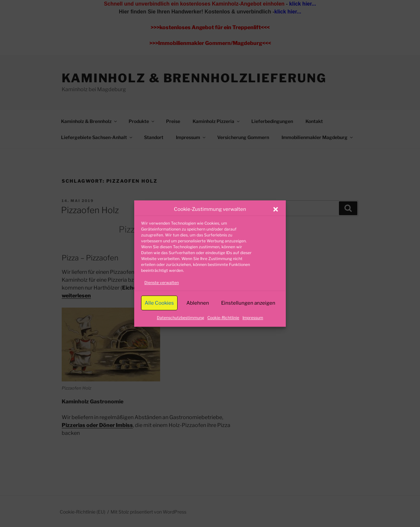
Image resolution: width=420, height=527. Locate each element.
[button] (276, 209)
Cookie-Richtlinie (223, 318)
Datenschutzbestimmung (180, 318)
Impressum (253, 318)
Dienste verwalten (162, 283)
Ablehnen (198, 303)
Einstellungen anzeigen (248, 303)
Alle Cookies (159, 303)
